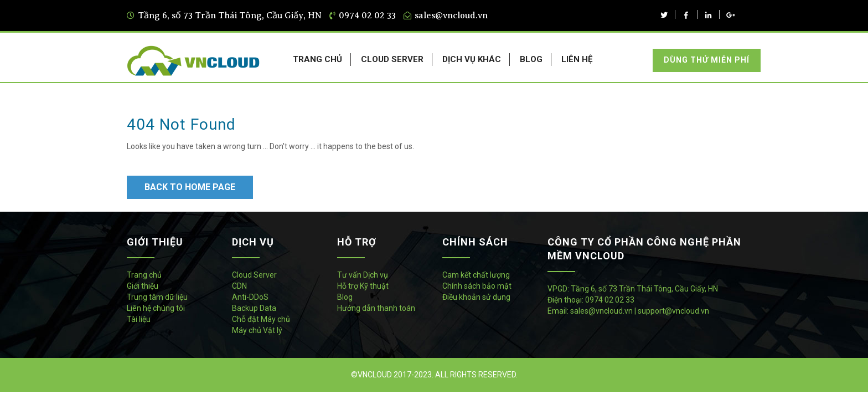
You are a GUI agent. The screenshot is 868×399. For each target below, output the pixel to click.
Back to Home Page (190, 187)
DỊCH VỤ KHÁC (472, 59)
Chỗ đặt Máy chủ (261, 319)
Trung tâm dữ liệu (157, 297)
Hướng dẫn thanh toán (376, 308)
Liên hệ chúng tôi (156, 308)
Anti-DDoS (250, 297)
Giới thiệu (143, 286)
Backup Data (254, 308)
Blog (345, 297)
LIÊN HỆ (577, 59)
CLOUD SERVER (392, 59)
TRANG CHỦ (317, 59)
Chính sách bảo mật (477, 286)
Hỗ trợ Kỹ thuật (363, 286)
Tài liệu (139, 319)
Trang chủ (144, 275)
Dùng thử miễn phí (707, 60)
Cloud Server (254, 275)
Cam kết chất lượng (476, 275)
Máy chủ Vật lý (257, 330)
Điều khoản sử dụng (476, 297)
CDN (239, 286)
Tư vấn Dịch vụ (363, 275)
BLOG (531, 59)
